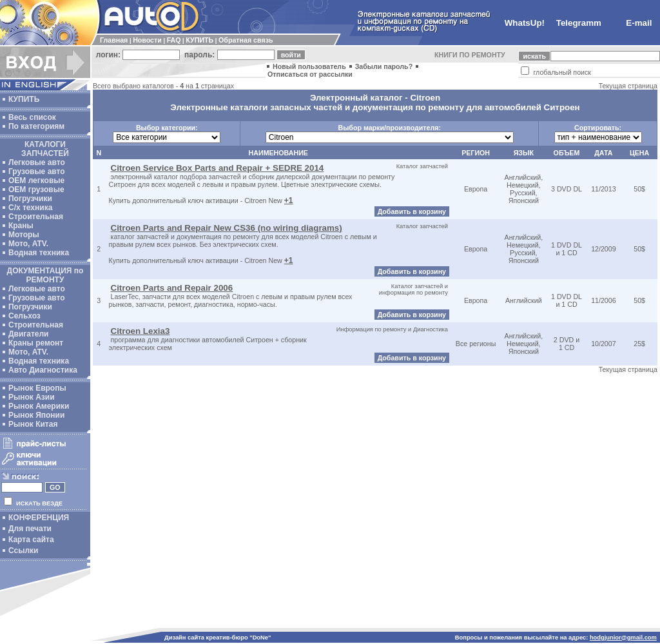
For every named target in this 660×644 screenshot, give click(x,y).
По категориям (36, 126)
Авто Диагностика (43, 370)
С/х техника (30, 208)
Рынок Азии (32, 397)
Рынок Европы (37, 388)
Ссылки (23, 551)
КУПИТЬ (199, 40)
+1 (289, 200)
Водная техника (39, 253)
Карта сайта (31, 540)
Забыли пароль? (384, 66)
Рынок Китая (33, 424)
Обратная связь (246, 40)
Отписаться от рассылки (310, 74)
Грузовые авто (37, 171)
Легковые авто (37, 162)
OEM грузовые (36, 190)
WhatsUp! (525, 23)
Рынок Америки (39, 406)
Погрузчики (30, 199)
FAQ (174, 40)
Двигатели (29, 334)
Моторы (24, 235)
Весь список (32, 117)
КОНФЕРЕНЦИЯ (39, 518)
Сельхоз (24, 316)
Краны (21, 226)
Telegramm (579, 23)
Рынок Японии (36, 415)
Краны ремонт (36, 343)
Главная (114, 40)
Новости (147, 40)
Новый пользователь (309, 66)
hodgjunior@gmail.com (623, 638)
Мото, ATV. (28, 244)
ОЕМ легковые (36, 181)
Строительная (36, 217)
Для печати (30, 529)
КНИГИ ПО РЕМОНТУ (470, 55)
